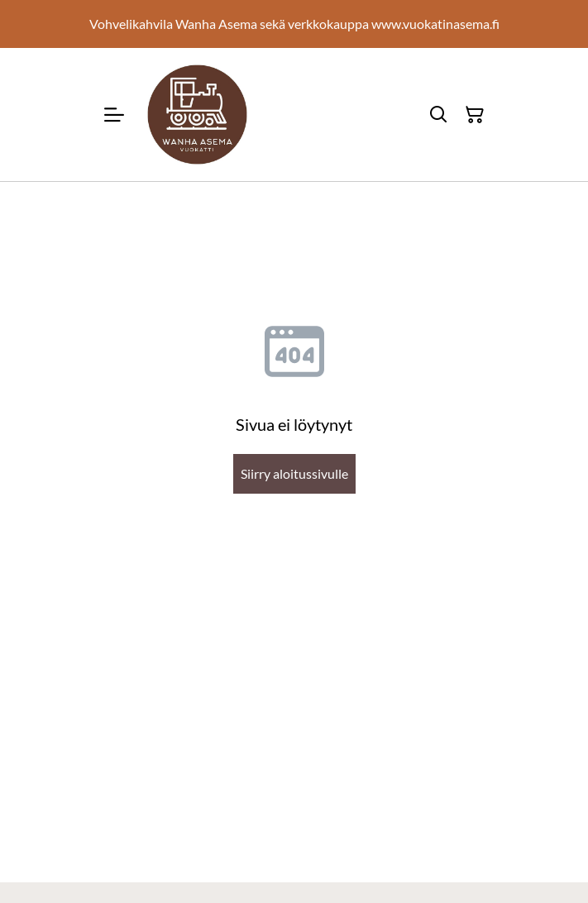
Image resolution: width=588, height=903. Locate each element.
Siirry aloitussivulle (294, 473)
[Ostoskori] (475, 115)
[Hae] (438, 115)
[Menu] (114, 115)
